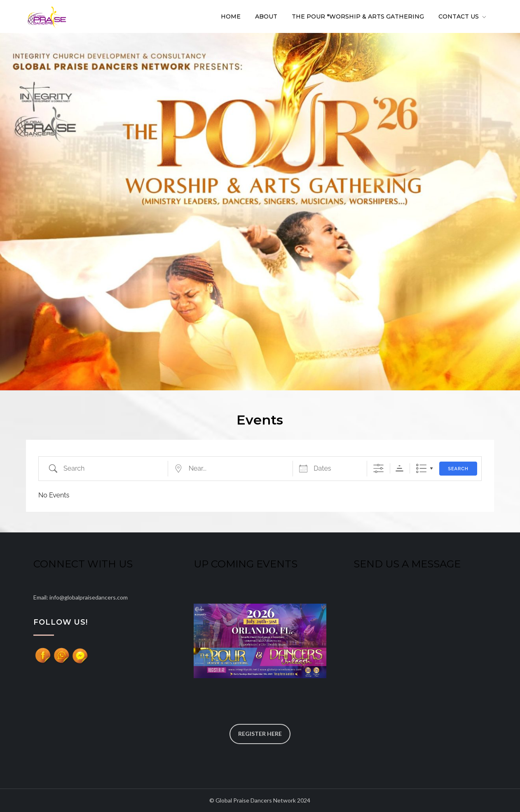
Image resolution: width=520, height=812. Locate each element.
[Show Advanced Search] (378, 468)
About (266, 16)
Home (231, 16)
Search (458, 469)
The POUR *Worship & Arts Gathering (358, 16)
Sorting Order (399, 468)
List (421, 468)
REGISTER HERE (260, 734)
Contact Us (463, 16)
